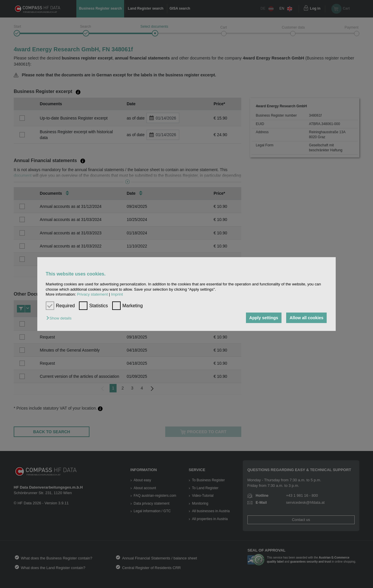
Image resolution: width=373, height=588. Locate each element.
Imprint (117, 294)
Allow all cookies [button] (307, 318)
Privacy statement (92, 294)
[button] (60, 318)
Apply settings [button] (264, 318)
